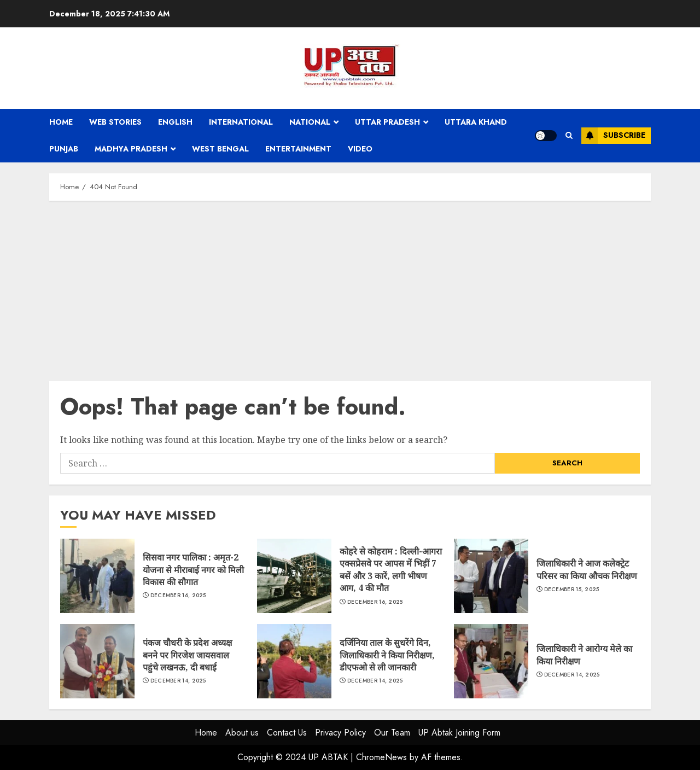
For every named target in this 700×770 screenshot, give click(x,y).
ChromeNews (381, 757)
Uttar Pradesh (387, 122)
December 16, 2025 (178, 596)
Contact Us (287, 733)
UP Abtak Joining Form (459, 733)
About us (242, 733)
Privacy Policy (340, 733)
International (241, 122)
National (310, 122)
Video (360, 149)
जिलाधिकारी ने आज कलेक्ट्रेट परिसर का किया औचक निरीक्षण (491, 576)
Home (61, 122)
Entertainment (298, 149)
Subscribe (613, 136)
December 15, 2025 (572, 590)
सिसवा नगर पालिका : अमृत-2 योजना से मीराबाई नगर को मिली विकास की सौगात (97, 576)
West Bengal (220, 149)
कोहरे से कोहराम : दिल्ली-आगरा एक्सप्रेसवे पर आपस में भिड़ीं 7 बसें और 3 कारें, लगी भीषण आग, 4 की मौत (294, 576)
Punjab (64, 149)
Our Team (392, 733)
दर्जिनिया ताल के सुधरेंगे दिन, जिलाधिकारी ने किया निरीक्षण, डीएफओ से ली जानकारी (294, 661)
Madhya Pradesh (131, 149)
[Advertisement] (350, 288)
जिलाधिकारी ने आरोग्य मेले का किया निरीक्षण (491, 661)
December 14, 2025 (178, 681)
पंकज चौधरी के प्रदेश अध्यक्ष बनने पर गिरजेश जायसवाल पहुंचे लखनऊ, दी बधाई (97, 661)
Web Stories (115, 122)
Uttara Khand (476, 122)
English (175, 122)
